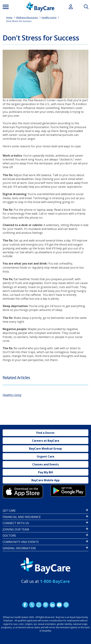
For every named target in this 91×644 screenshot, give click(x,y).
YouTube (59, 605)
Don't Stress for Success (41, 38)
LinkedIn (52, 605)
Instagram (39, 605)
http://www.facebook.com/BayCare (25, 605)
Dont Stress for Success (19, 21)
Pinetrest (45, 605)
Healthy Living (49, 17)
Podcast (66, 605)
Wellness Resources (27, 17)
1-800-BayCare (55, 581)
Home (9, 17)
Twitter (32, 605)
